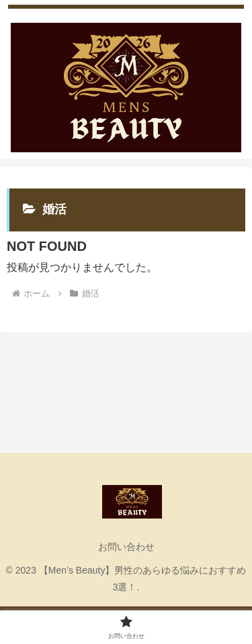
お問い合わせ (126, 547)
